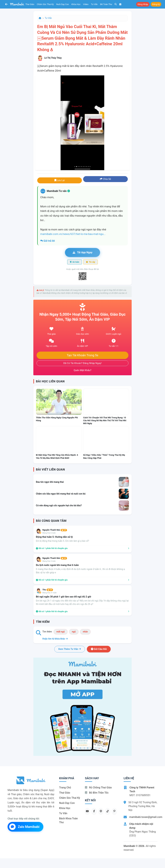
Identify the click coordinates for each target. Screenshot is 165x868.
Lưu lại (60, 180)
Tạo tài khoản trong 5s (82, 355)
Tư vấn (94, 4)
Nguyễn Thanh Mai (55, 530)
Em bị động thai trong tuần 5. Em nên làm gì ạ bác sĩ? (62, 541)
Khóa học (76, 4)
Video (86, 4)
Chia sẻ (105, 179)
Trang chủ (65, 788)
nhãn (85, 632)
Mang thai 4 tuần (49, 561)
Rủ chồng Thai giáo (98, 788)
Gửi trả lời (48, 241)
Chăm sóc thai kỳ (45, 4)
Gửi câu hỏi (99, 649)
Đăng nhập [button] (143, 4)
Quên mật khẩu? (82, 370)
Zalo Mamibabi (24, 827)
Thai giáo (30, 4)
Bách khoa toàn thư (68, 820)
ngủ (74, 632)
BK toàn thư (106, 4)
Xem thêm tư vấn (70, 649)
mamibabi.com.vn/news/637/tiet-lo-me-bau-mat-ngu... (73, 234)
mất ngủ (61, 632)
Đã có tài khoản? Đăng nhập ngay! (83, 363)
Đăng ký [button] (156, 4)
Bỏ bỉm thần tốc (97, 793)
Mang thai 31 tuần (49, 593)
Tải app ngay (82, 252)
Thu (48, 590)
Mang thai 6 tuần (49, 533)
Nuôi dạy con (63, 4)
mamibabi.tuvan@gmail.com (146, 817)
